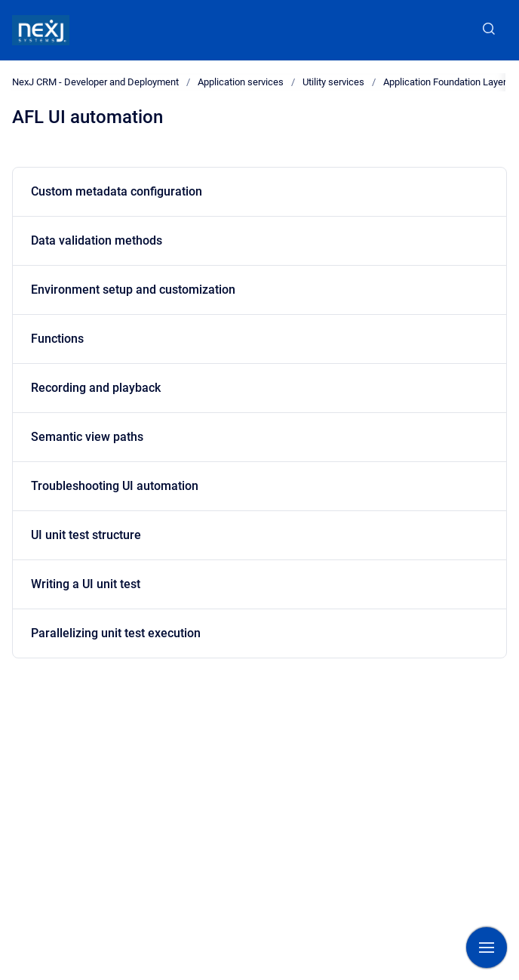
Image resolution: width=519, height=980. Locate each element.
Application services (241, 82)
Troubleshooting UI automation (115, 486)
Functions (57, 339)
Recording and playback (96, 388)
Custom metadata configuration (117, 191)
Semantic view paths (87, 437)
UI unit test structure (86, 535)
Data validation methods (97, 240)
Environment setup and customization (133, 290)
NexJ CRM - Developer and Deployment (95, 82)
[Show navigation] (487, 948)
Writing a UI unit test (86, 584)
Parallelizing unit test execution (116, 633)
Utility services (333, 82)
